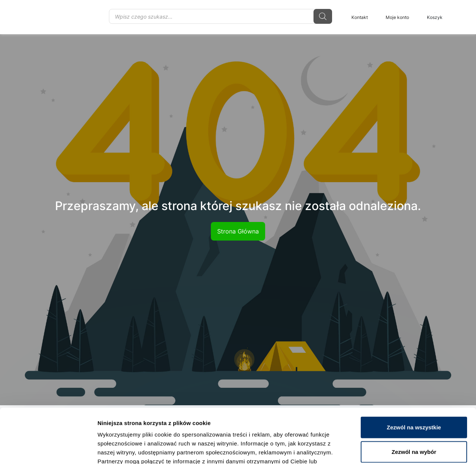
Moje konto (397, 16)
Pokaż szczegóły (397, 449)
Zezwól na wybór (414, 401)
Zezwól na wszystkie (414, 376)
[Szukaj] (323, 16)
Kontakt (360, 16)
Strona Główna (238, 231)
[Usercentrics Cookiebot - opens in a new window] (48, 449)
